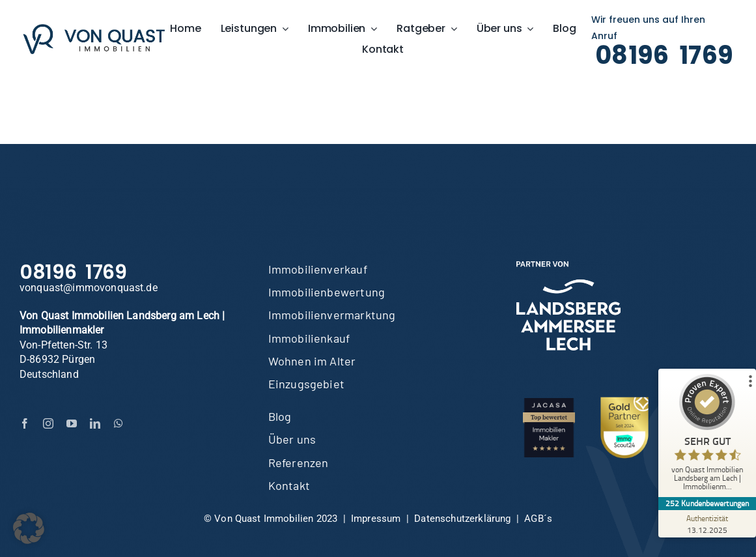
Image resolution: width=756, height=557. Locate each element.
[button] (29, 528)
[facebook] (25, 423)
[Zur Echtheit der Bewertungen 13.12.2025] (707, 524)
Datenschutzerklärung (462, 519)
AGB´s (538, 519)
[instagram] (48, 423)
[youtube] (72, 423)
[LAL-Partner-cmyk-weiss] (568, 266)
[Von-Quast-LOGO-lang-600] (94, 29)
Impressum (376, 519)
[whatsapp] (119, 423)
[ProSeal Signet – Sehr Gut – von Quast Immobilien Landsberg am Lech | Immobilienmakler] (707, 436)
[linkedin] (95, 423)
